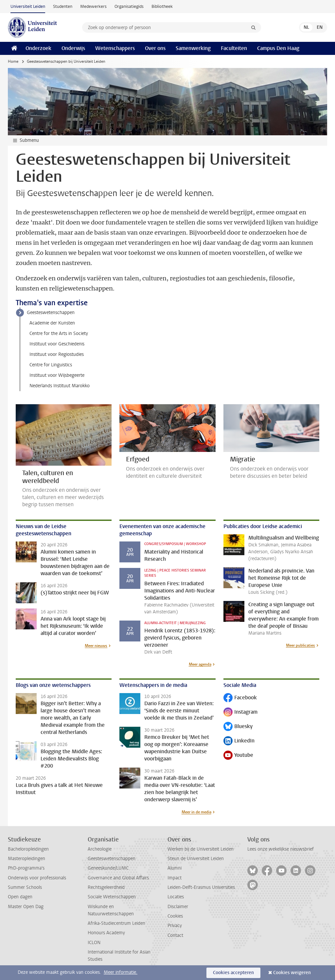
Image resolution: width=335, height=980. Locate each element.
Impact (175, 878)
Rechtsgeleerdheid (106, 887)
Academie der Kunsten (52, 323)
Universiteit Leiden (28, 6)
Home (13, 61)
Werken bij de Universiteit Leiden (201, 849)
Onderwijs (73, 48)
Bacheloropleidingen (28, 849)
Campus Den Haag (278, 48)
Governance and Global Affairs (118, 878)
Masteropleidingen (26, 859)
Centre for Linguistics (51, 365)
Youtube (238, 756)
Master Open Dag (26, 907)
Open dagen (20, 897)
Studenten (63, 6)
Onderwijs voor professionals (37, 878)
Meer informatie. (121, 972)
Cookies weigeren (292, 973)
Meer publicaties (300, 645)
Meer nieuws (96, 646)
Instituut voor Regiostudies (57, 354)
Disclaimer (178, 907)
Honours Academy (106, 933)
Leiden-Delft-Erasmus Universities (201, 887)
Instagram (240, 713)
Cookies (175, 916)
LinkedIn (239, 741)
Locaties (176, 897)
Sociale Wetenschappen (112, 897)
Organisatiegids (129, 6)
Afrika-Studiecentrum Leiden (116, 923)
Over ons (155, 48)
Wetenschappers (115, 48)
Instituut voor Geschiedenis (57, 344)
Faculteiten (234, 48)
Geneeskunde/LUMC (108, 868)
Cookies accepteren (233, 973)
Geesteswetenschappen (51, 313)
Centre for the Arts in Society (59, 333)
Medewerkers (93, 6)
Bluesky (238, 727)
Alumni (175, 868)
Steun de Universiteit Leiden (196, 859)
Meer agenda (200, 664)
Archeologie (100, 849)
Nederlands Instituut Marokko (60, 386)
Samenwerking (193, 48)
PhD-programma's (26, 868)
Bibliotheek (162, 6)
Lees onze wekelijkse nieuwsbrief (281, 849)
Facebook (240, 698)
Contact (175, 935)
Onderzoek (38, 48)
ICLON (94, 943)
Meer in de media (196, 812)
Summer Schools (25, 887)
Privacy (175, 926)
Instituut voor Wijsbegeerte (57, 375)
